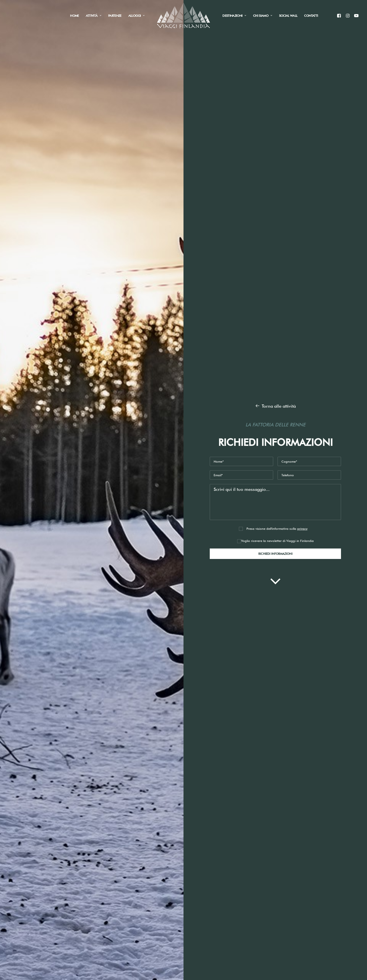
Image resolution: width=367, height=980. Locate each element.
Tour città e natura (92, 898)
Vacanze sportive (91, 906)
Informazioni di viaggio (40, 942)
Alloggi (136, 16)
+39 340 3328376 (149, 883)
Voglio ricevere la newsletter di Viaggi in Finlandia (275, 177)
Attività (94, 16)
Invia (242, 811)
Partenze (115, 16)
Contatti (311, 16)
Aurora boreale (89, 875)
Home (74, 16)
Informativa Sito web (260, 780)
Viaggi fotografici (91, 913)
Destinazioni (234, 16)
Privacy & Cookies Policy (212, 881)
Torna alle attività (275, 42)
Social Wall (288, 16)
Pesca (80, 883)
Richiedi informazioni (78, 489)
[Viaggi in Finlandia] (184, 16)
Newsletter (151, 792)
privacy (302, 164)
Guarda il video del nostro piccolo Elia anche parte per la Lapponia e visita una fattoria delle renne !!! (148, 344)
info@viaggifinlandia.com (158, 876)
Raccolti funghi (89, 890)
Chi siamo (263, 16)
